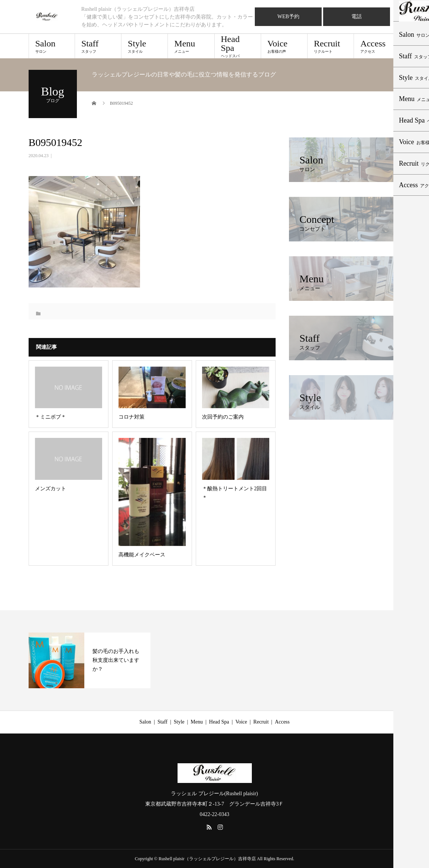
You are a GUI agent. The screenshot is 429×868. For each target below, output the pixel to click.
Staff (98, 46)
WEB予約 (288, 17)
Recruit (331, 46)
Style (144, 46)
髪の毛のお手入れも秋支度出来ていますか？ (116, 660)
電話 (357, 17)
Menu (191, 46)
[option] (90, 660)
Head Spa (238, 46)
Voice (284, 46)
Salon (52, 46)
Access (377, 46)
